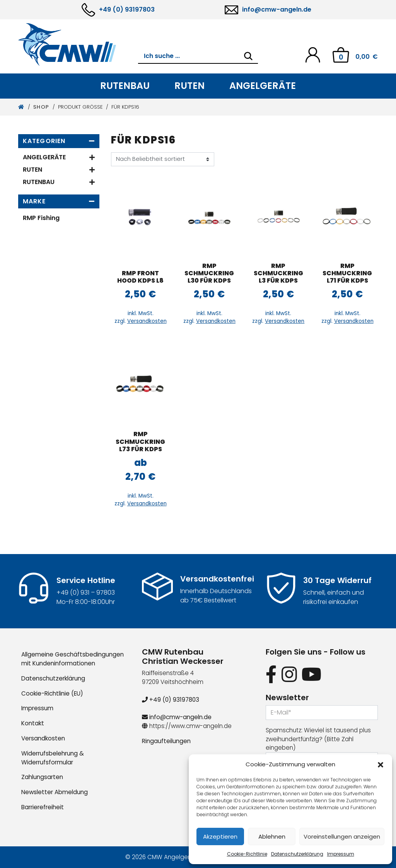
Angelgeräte (263, 86)
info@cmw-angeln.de (277, 9)
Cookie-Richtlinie (247, 854)
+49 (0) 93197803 (127, 9)
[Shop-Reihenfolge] (163, 159)
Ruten (189, 86)
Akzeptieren (220, 836)
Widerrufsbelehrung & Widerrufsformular (53, 758)
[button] (381, 764)
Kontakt (33, 723)
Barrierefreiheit (43, 807)
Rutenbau (125, 86)
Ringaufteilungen (166, 741)
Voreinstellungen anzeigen (342, 836)
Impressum (341, 854)
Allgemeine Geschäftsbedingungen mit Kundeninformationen (73, 659)
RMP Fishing (41, 218)
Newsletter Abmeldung (55, 792)
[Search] (248, 56)
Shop (41, 107)
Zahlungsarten (42, 777)
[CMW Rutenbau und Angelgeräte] (78, 44)
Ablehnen (272, 836)
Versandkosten (147, 321)
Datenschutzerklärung (297, 854)
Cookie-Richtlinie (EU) (52, 693)
